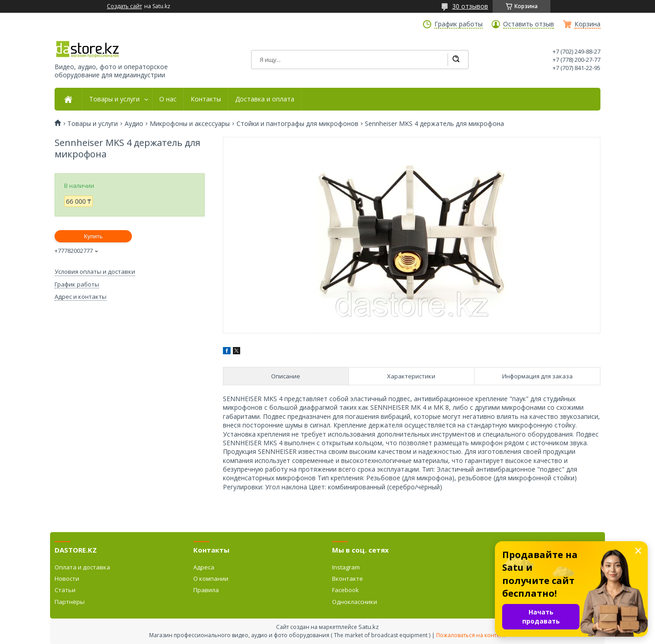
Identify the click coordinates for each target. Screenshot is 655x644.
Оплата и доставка (82, 567)
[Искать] (456, 60)
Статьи (65, 590)
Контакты (206, 99)
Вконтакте (348, 579)
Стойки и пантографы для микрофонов (297, 124)
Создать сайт (124, 6)
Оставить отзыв (529, 24)
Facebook (345, 590)
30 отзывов (470, 6)
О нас (168, 99)
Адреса (204, 567)
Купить (93, 236)
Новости (67, 579)
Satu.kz (369, 627)
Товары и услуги (114, 99)
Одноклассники (355, 602)
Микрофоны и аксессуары (190, 124)
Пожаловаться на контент (471, 635)
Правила (206, 590)
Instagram (346, 567)
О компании (211, 579)
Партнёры (70, 602)
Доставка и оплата (265, 99)
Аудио (134, 124)
